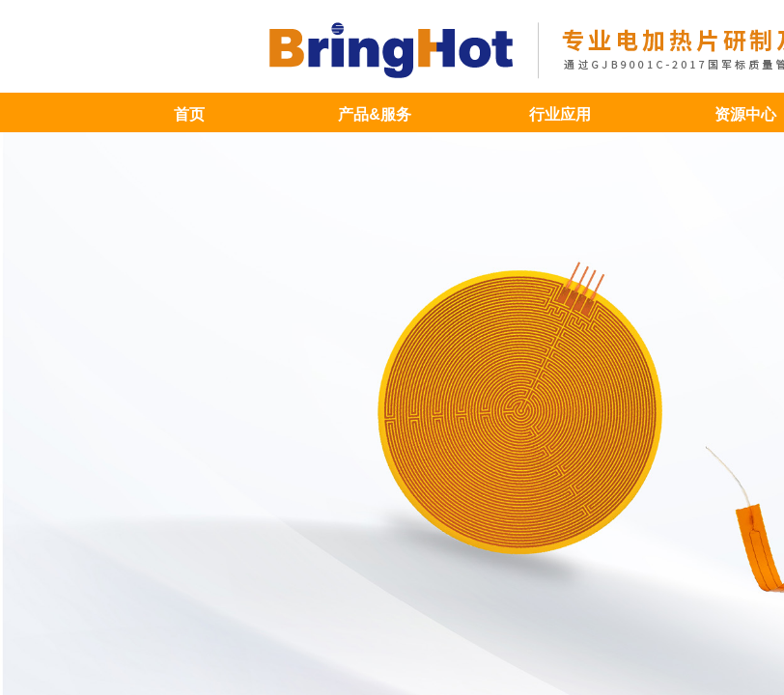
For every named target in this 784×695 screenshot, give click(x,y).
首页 (189, 114)
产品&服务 (375, 114)
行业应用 (560, 114)
